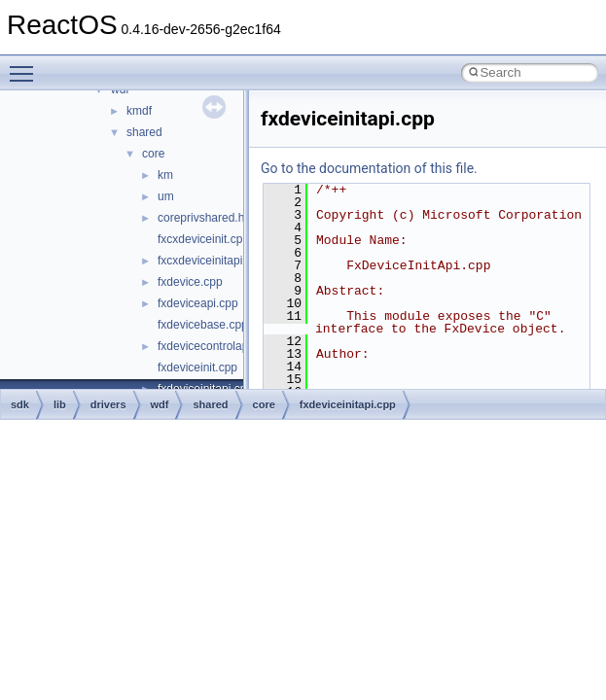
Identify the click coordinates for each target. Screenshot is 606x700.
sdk (20, 404)
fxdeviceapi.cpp (198, 303)
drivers (108, 404)
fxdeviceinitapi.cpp (348, 404)
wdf (160, 404)
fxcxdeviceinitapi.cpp (211, 261)
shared (144, 132)
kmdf (139, 111)
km (165, 175)
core (153, 154)
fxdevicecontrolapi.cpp (215, 346)
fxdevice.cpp (190, 282)
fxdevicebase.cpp (203, 325)
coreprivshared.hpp (208, 218)
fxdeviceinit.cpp (197, 367)
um (166, 196)
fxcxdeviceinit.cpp (203, 239)
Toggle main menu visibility (26, 65)
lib (60, 404)
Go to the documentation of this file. (369, 168)
